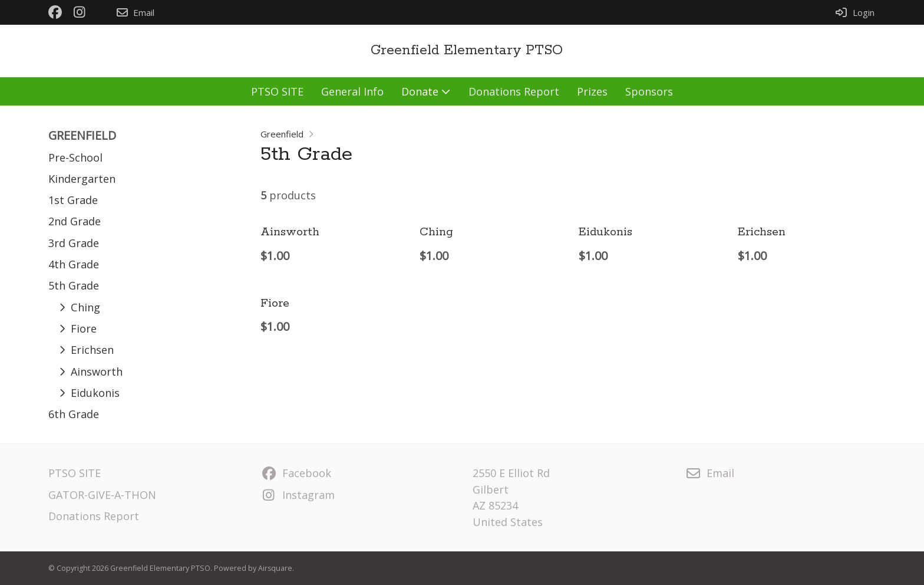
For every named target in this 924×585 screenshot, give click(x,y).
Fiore (275, 303)
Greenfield (282, 134)
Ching (436, 232)
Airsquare (275, 568)
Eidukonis (605, 232)
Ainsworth (290, 232)
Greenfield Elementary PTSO (467, 50)
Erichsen (762, 232)
